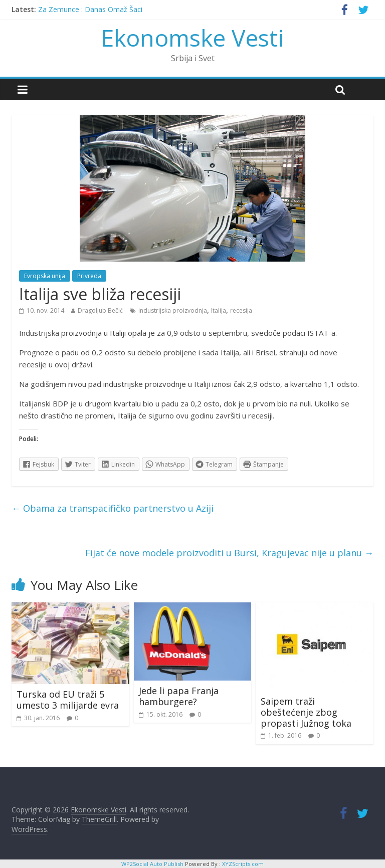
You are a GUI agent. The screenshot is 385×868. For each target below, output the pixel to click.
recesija (241, 310)
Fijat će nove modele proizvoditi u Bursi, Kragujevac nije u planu (229, 553)
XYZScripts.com (243, 864)
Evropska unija (45, 276)
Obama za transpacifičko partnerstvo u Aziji (113, 508)
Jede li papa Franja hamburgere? (179, 696)
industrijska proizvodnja (173, 310)
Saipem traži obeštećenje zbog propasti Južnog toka (306, 712)
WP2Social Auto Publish (152, 864)
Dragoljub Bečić (100, 310)
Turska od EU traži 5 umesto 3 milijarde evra (68, 700)
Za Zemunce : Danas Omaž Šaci (90, 9)
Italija (219, 310)
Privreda (89, 276)
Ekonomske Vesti (193, 38)
